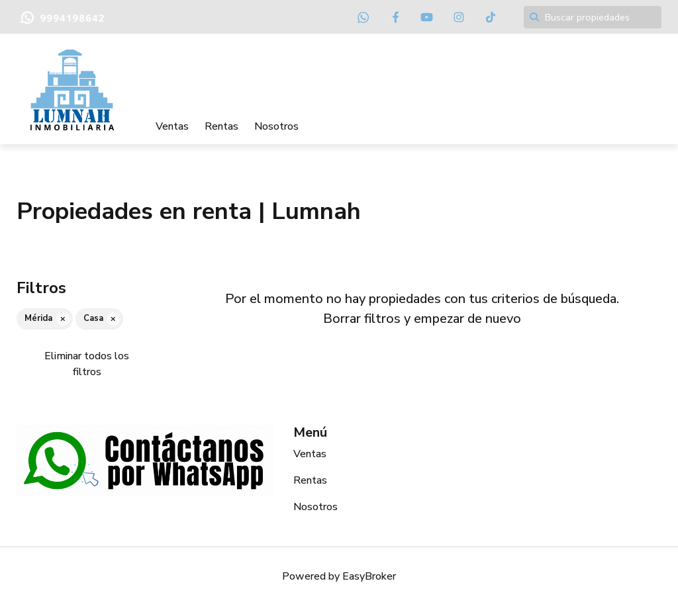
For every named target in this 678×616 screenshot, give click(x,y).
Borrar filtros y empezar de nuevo (422, 319)
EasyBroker (369, 576)
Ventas (172, 126)
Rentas (221, 126)
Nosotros (276, 126)
